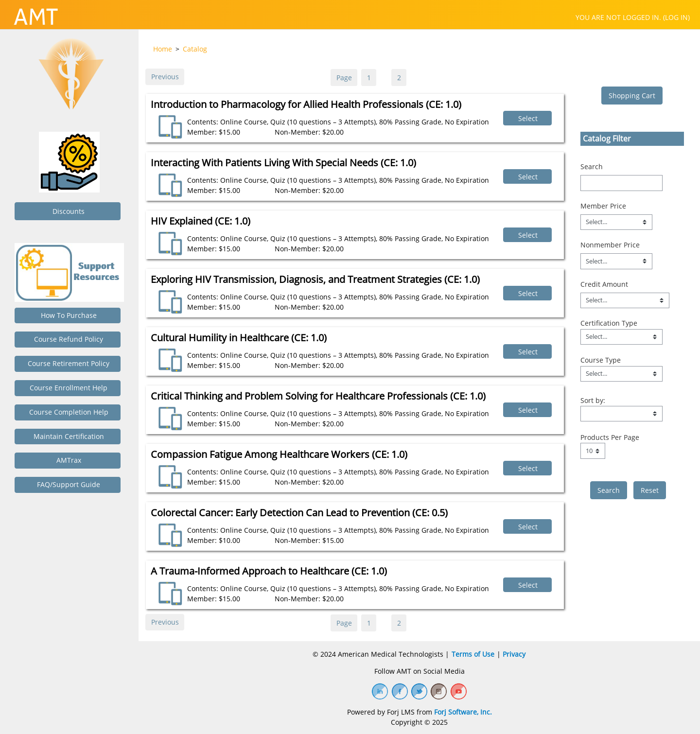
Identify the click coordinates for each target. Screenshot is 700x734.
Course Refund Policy (68, 339)
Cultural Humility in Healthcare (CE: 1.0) (239, 338)
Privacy (514, 654)
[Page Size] (593, 451)
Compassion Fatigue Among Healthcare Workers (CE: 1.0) (279, 454)
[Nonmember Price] (616, 261)
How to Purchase (68, 315)
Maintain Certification (68, 436)
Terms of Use (473, 654)
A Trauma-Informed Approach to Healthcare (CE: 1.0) (269, 571)
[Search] (621, 183)
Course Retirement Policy (68, 363)
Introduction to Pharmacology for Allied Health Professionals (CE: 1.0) (306, 104)
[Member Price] (616, 222)
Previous (165, 77)
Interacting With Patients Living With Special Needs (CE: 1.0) (283, 163)
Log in (676, 17)
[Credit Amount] (625, 300)
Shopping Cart (632, 96)
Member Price (603, 206)
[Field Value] (621, 337)
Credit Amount (604, 284)
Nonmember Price (610, 245)
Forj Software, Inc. (463, 712)
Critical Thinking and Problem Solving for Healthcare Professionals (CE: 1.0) (318, 396)
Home (163, 49)
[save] (609, 490)
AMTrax (68, 460)
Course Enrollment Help (68, 388)
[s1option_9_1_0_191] (621, 414)
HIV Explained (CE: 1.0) (201, 221)
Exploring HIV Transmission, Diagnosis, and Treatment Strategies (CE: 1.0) (315, 279)
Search (592, 166)
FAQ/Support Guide (68, 484)
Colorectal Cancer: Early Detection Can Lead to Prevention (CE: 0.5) (299, 513)
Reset (650, 490)
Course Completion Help (68, 412)
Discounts (68, 211)
